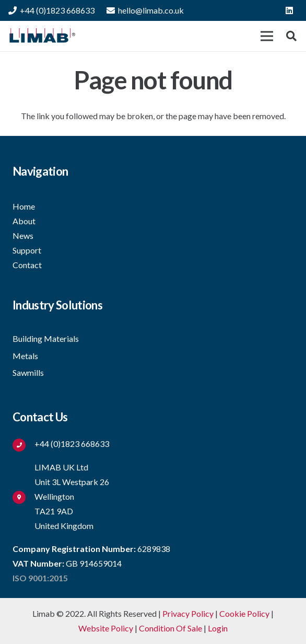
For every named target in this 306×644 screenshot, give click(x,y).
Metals (25, 356)
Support (27, 250)
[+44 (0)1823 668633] (23, 444)
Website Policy (106, 628)
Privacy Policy (188, 613)
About (24, 221)
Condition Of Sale (170, 628)
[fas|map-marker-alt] (23, 496)
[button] (291, 36)
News (23, 235)
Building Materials (46, 338)
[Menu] (267, 36)
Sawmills (28, 372)
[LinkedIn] (289, 10)
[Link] (42, 36)
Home (24, 206)
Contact (27, 265)
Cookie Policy (244, 613)
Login (218, 628)
